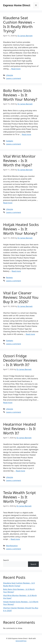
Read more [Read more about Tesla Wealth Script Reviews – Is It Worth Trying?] (15, 539)
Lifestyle (9, 75)
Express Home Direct (17, 5)
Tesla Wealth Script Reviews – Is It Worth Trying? (19, 497)
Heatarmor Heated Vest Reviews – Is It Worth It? (19, 429)
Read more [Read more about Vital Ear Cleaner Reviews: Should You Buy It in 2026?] (30, 334)
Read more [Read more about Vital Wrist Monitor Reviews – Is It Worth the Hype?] (8, 203)
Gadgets (10, 141)
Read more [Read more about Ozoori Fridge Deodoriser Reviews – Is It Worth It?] (8, 403)
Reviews (9, 277)
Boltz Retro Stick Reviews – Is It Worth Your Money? (20, 95)
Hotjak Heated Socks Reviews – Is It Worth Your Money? (21, 229)
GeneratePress (21, 641)
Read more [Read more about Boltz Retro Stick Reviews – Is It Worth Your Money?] (26, 134)
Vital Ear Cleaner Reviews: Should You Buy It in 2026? (21, 297)
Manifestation (12, 546)
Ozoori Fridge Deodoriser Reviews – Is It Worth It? (20, 360)
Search (6, 560)
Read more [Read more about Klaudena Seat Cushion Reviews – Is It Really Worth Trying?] (16, 69)
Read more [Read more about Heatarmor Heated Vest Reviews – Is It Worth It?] (20, 471)
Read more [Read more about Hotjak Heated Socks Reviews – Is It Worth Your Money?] (16, 271)
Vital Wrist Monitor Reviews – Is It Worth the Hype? (19, 161)
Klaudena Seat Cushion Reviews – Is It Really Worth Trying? (19, 24)
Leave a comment (13, 78)
